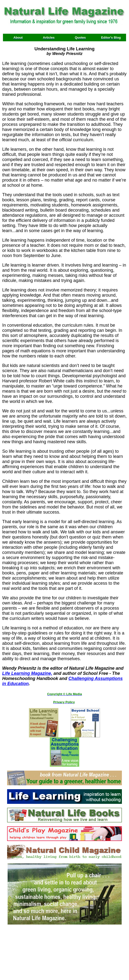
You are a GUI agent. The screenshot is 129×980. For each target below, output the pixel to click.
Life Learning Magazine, (27, 673)
